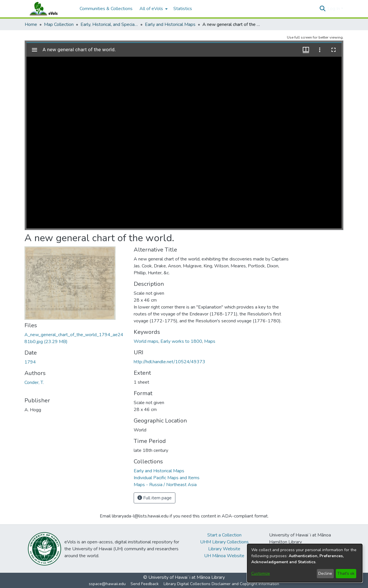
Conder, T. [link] (34, 383)
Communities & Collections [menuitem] (106, 9)
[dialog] (305, 563)
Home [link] (31, 24)
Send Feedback (145, 584)
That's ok (346, 573)
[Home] (49, 9)
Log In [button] (334, 9)
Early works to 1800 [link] (181, 341)
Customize (261, 573)
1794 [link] (30, 362)
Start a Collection (224, 535)
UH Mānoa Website (224, 556)
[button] (322, 9)
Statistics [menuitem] (183, 9)
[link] (159, 471)
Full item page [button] (155, 498)
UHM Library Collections (224, 542)
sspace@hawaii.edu (107, 584)
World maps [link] (146, 341)
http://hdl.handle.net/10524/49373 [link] (169, 362)
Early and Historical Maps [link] (170, 24)
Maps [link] (210, 341)
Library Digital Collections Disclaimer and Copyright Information (221, 584)
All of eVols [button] (151, 9)
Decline (325, 573)
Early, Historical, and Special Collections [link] (109, 24)
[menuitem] (153, 9)
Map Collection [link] (59, 24)
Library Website (224, 549)
